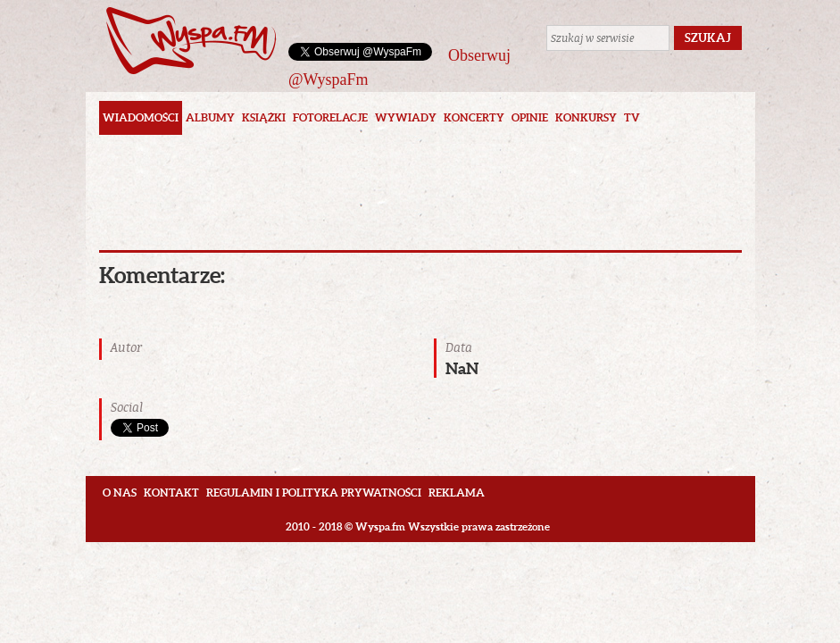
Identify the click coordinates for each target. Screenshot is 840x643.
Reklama (457, 493)
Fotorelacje (330, 117)
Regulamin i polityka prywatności (314, 493)
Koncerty (474, 117)
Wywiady (406, 117)
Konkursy (586, 117)
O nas (120, 493)
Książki (264, 117)
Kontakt (171, 493)
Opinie (530, 117)
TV (632, 117)
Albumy (210, 117)
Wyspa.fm (191, 41)
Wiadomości (141, 117)
